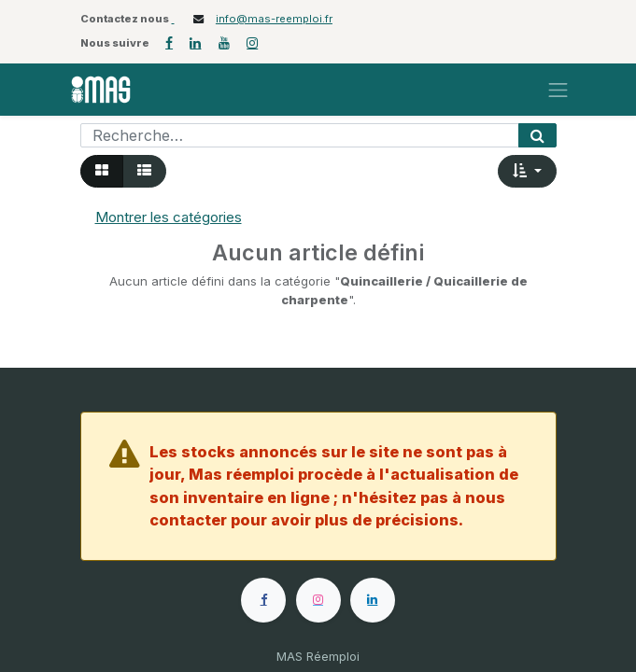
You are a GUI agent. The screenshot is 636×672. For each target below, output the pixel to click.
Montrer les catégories (169, 217)
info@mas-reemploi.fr (274, 19)
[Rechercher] (537, 135)
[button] (527, 171)
